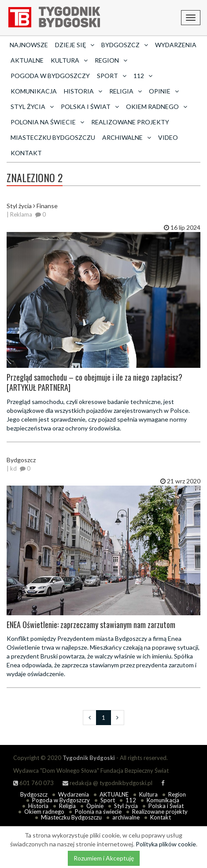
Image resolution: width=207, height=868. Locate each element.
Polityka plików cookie (166, 844)
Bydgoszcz (34, 794)
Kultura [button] (69, 60)
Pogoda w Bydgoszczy (50, 76)
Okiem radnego (44, 812)
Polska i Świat (166, 806)
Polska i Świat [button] (90, 107)
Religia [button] (126, 91)
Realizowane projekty (130, 122)
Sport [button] (112, 76)
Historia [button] (83, 91)
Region (177, 794)
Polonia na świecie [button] (47, 122)
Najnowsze (29, 45)
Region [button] (111, 60)
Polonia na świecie (98, 812)
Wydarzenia (176, 45)
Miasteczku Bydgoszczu (53, 137)
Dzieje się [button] (75, 45)
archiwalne (126, 817)
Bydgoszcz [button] (125, 45)
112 (131, 800)
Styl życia (126, 806)
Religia (67, 806)
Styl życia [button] (32, 107)
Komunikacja (34, 91)
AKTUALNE (27, 60)
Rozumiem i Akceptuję (104, 858)
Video (168, 137)
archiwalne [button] (127, 137)
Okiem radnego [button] (157, 107)
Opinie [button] (164, 91)
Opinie (95, 806)
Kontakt (26, 153)
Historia (38, 806)
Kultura (148, 794)
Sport (108, 800)
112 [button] (143, 76)
